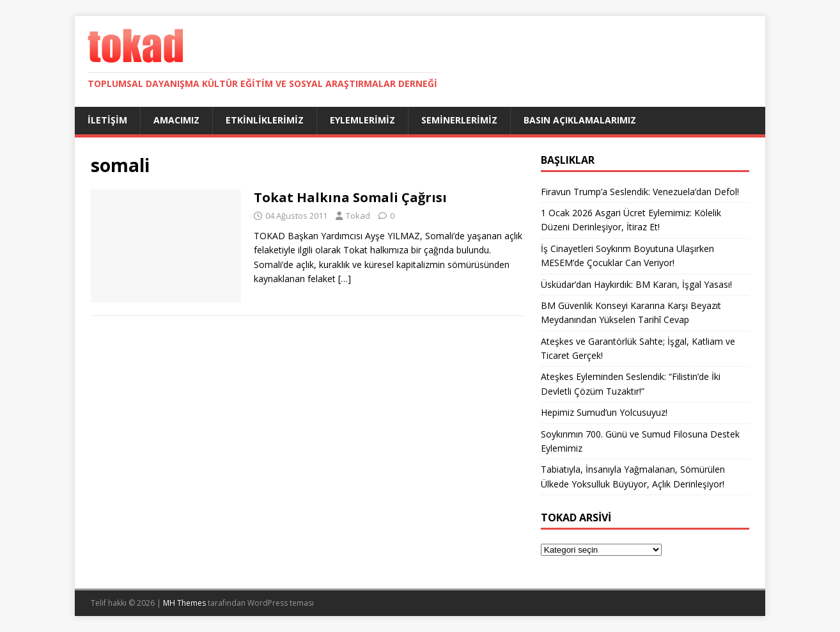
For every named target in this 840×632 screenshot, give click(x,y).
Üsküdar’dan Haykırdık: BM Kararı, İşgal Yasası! (636, 284)
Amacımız (176, 120)
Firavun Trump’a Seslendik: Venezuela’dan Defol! (640, 192)
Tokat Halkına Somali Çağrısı (350, 197)
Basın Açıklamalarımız (580, 120)
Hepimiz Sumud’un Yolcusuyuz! (604, 412)
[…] (345, 279)
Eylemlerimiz (362, 120)
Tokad (358, 216)
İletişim (107, 120)
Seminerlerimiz (459, 120)
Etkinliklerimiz (265, 120)
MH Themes (184, 603)
